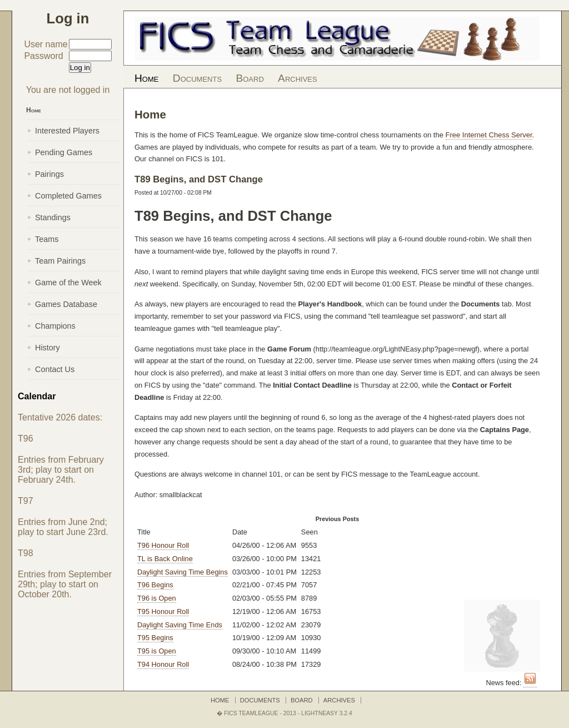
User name (46, 44)
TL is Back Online (165, 559)
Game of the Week (68, 283)
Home (146, 78)
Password (43, 56)
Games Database (66, 304)
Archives (298, 78)
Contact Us (55, 369)
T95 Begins (155, 638)
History (48, 348)
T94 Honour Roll (163, 664)
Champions (55, 326)
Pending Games (64, 152)
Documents (197, 78)
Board (249, 78)
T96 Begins (155, 585)
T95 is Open (157, 651)
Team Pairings (60, 261)
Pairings (49, 174)
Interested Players (67, 131)
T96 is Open (157, 598)
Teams (47, 239)
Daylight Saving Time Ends (180, 625)
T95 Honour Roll (163, 611)
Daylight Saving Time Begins (183, 572)
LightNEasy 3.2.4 (327, 713)
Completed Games (68, 196)
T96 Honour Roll (163, 545)
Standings (53, 217)
